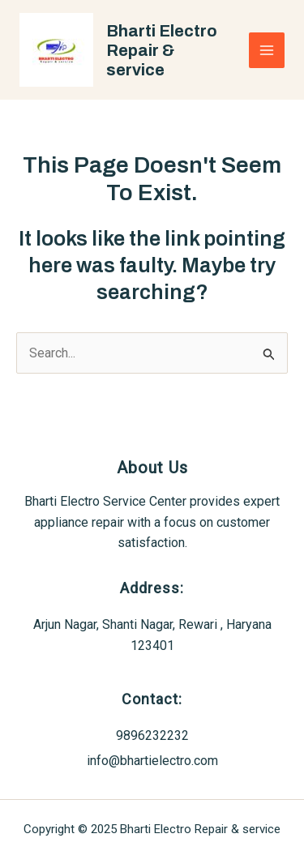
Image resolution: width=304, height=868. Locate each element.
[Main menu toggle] (267, 50)
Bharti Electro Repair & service (162, 50)
